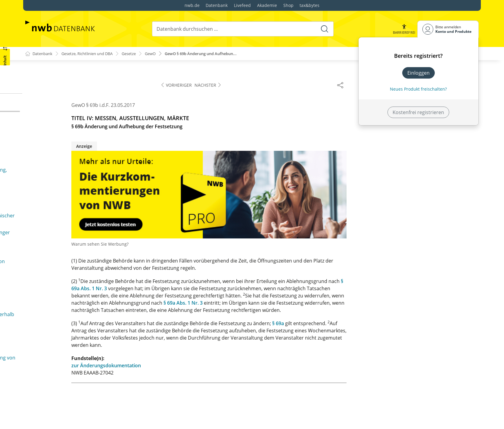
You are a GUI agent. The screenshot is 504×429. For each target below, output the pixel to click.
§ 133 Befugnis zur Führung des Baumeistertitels (90, 378)
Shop (288, 5)
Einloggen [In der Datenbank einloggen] (418, 73)
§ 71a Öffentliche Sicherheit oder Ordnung (78, 161)
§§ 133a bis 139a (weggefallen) (69, 387)
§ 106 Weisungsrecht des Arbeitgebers (79, 300)
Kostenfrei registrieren (418, 112)
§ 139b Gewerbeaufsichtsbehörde (74, 409)
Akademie (267, 5)
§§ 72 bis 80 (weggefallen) (59, 207)
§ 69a (410, 324)
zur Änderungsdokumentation (238, 366)
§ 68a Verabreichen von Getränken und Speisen (84, 76)
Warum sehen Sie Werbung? (232, 244)
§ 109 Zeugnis (51, 337)
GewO (162, 54)
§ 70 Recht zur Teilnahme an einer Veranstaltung (85, 115)
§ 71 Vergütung (47, 151)
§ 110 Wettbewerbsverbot (65, 346)
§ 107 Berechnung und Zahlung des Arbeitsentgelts (75, 314)
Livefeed (242, 5)
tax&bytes (310, 5)
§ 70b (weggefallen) (52, 141)
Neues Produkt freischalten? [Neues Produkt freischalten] (418, 89)
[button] (404, 29)
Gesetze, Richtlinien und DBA (93, 54)
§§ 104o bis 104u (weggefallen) (64, 259)
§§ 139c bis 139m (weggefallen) (70, 418)
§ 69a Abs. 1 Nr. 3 (315, 303)
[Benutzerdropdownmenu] (448, 29)
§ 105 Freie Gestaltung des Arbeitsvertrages (85, 291)
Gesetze (139, 54)
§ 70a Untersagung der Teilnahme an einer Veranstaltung (78, 128)
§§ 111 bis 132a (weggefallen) (68, 356)
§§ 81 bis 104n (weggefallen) (61, 236)
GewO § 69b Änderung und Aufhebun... (217, 54)
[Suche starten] (324, 29)
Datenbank (217, 5)
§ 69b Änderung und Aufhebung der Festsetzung (85, 105)
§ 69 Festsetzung (49, 86)
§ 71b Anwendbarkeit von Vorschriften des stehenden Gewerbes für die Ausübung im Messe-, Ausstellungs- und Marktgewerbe (87, 178)
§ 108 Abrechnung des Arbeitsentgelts (79, 327)
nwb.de (192, 5)
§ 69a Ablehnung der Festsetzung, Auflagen (79, 96)
